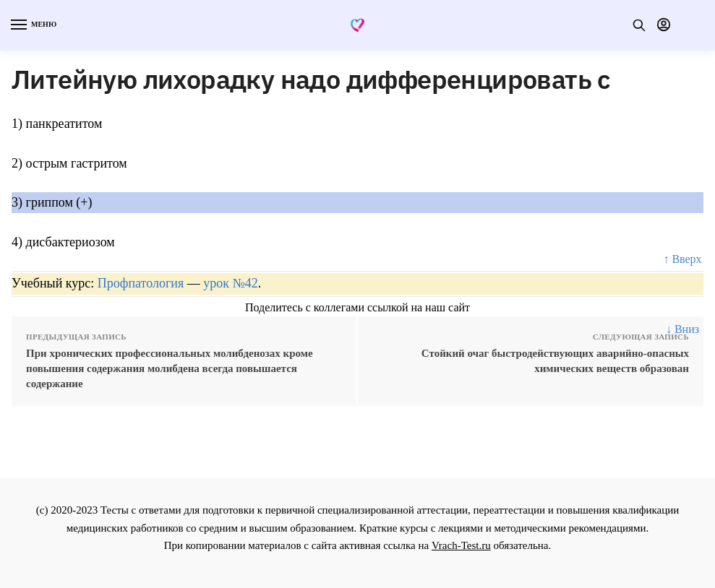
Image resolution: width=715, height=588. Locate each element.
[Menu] (33, 25)
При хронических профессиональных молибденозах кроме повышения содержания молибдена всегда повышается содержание (170, 368)
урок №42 (230, 283)
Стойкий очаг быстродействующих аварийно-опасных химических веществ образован (555, 361)
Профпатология (141, 283)
